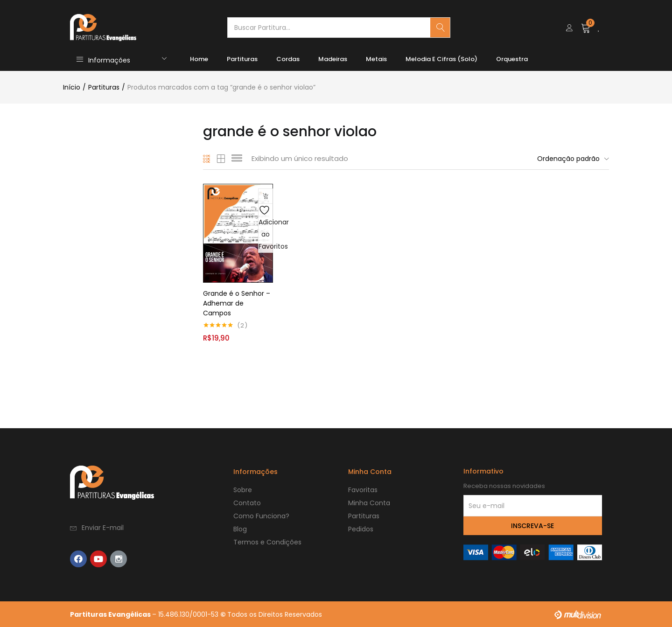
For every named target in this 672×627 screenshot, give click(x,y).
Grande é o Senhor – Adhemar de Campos (237, 303)
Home (199, 59)
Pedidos (361, 529)
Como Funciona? (261, 516)
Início (72, 87)
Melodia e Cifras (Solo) (441, 59)
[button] (586, 28)
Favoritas (363, 489)
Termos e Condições (267, 542)
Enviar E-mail (103, 527)
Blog (240, 529)
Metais (376, 59)
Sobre (243, 489)
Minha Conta (369, 502)
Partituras (242, 59)
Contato (247, 502)
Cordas (288, 59)
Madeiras (333, 59)
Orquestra (512, 59)
